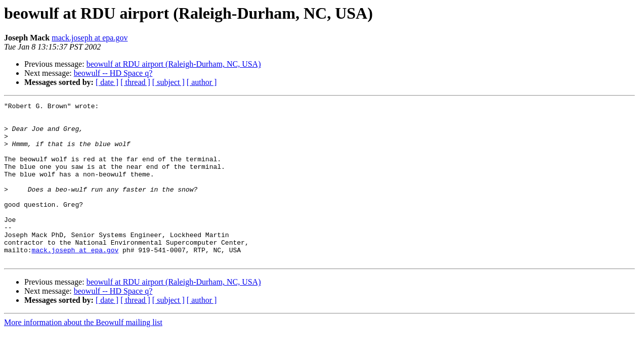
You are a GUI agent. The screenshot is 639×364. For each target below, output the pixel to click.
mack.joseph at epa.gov (90, 38)
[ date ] (107, 82)
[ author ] (202, 82)
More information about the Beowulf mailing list (83, 354)
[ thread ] (135, 82)
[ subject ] (168, 82)
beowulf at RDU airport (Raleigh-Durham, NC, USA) (174, 64)
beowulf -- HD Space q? (113, 73)
